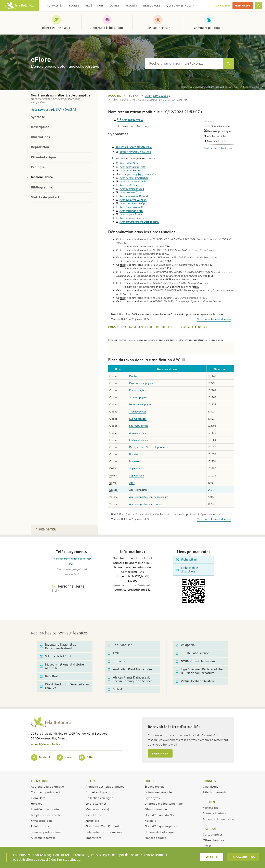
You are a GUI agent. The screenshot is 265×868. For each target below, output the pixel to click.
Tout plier (226, 148)
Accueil (115, 96)
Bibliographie (42, 187)
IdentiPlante (94, 815)
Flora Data (38, 798)
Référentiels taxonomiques (104, 832)
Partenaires (211, 807)
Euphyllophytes (138, 419)
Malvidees (135, 461)
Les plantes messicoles (47, 815)
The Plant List (120, 645)
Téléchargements (215, 792)
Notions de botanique (160, 832)
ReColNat (49, 676)
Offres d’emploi (213, 840)
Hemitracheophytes (141, 404)
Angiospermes (137, 433)
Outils (91, 781)
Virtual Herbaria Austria (195, 681)
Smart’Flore (93, 838)
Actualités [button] (55, 6)
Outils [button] (114, 6)
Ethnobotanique (43, 157)
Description (40, 127)
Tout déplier (211, 148)
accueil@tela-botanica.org (48, 744)
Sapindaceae (66, 110)
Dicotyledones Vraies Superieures (149, 447)
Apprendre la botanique (107, 28)
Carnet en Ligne (96, 792)
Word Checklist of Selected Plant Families (65, 686)
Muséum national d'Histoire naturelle (62, 666)
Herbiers (37, 803)
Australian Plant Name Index (130, 669)
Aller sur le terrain (158, 28)
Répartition (40, 147)
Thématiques (41, 781)
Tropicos (116, 661)
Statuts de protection (48, 197)
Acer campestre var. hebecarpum (149, 497)
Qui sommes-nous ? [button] (180, 6)
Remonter (46, 530)
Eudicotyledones (139, 440)
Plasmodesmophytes (141, 383)
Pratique (210, 829)
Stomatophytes (138, 397)
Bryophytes (152, 798)
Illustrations (40, 137)
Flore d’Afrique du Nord (161, 815)
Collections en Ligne (99, 798)
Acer (34, 110)
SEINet (115, 689)
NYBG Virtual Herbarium (195, 661)
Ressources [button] (152, 6)
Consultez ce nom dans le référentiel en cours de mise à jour (157, 327)
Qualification (212, 786)
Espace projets (154, 786)
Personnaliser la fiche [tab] (68, 588)
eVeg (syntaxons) (97, 809)
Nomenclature (42, 177)
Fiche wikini (186, 560)
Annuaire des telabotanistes (105, 786)
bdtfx (133, 96)
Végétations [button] (94, 6)
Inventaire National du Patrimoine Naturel (58, 647)
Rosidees (134, 454)
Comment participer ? (209, 28)
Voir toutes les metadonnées (214, 319)
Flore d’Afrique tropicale (161, 826)
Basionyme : (134, 147)
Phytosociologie (42, 820)
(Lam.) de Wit (202, 87)
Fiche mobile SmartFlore (187, 570)
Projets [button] (131, 6)
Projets (150, 781)
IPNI (113, 653)
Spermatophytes (139, 426)
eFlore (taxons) (96, 803)
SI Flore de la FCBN (55, 656)
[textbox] (184, 64)
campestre (45, 110)
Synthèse (38, 117)
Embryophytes (137, 390)
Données (209, 781)
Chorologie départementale (164, 803)
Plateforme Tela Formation (104, 826)
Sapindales (135, 468)
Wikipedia (185, 645)
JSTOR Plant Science (192, 653)
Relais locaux (40, 826)
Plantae (134, 376)
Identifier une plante (56, 28)
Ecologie (38, 167)
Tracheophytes (138, 411)
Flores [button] (74, 6)
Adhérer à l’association (218, 819)
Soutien (209, 802)
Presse (207, 846)
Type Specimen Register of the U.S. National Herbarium (199, 671)
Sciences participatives (46, 832)
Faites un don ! (243, 6)
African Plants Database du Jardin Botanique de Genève (130, 679)
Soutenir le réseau (215, 813)
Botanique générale (158, 792)
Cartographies (213, 834)
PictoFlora (92, 820)
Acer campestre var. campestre (148, 504)
